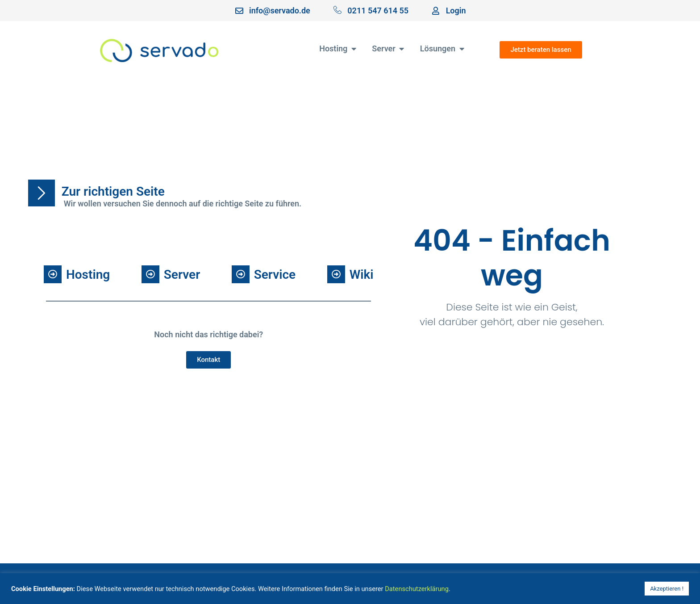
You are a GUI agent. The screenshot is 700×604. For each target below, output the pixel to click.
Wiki (362, 275)
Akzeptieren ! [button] (667, 589)
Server (182, 275)
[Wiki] (336, 274)
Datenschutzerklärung (417, 589)
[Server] (150, 274)
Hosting (88, 275)
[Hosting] (53, 274)
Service (275, 275)
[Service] (241, 274)
